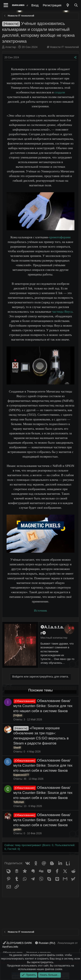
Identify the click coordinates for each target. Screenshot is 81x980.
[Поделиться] (75, 58)
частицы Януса (62, 312)
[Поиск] (76, 5)
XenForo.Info (10, 947)
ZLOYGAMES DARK (17, 943)
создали (60, 92)
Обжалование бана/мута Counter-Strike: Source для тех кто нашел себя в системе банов (43, 706)
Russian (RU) (45, 943)
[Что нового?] (68, 5)
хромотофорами (60, 237)
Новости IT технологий (64, 47)
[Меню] (6, 5)
